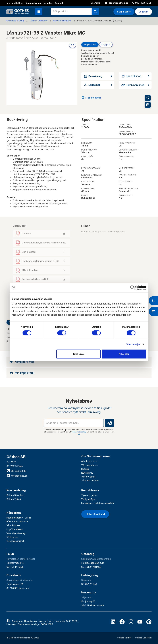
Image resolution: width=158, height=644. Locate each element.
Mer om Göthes (15, 3)
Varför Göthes (88, 477)
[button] (39, 12)
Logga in (144, 12)
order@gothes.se (117, 3)
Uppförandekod (15, 529)
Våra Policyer (13, 525)
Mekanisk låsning (15, 21)
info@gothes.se (17, 476)
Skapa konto (124, 12)
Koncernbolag (16, 490)
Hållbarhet (14, 513)
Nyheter (48, 3)
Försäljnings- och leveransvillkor (98, 503)
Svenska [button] (96, 3)
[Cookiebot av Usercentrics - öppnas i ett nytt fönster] (133, 288)
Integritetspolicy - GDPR (19, 518)
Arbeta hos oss (89, 461)
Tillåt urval (78, 354)
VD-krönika (12, 537)
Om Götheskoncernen (96, 456)
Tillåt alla (124, 354)
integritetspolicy (79, 432)
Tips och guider (89, 495)
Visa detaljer (133, 344)
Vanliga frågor (33, 3)
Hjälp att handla (93, 98)
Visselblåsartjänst (15, 541)
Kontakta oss (90, 490)
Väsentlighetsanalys (17, 533)
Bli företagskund (95, 514)
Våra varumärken (90, 480)
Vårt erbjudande (90, 465)
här (79, 434)
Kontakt (59, 3)
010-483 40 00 (16, 471)
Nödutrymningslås (62, 21)
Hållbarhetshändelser (17, 522)
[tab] (79, 362)
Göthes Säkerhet (15, 495)
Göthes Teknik (14, 499)
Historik (85, 469)
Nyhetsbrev (87, 473)
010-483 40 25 (142, 3)
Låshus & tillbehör (39, 21)
